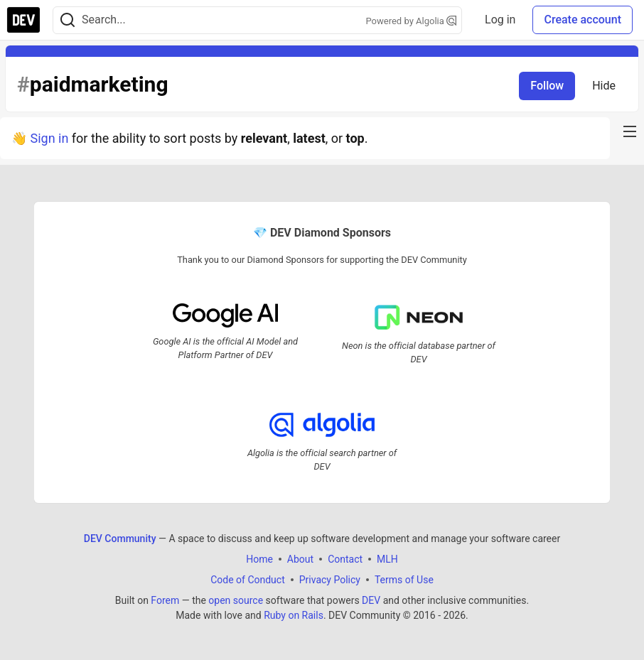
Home (259, 559)
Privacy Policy (330, 580)
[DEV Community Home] (23, 20)
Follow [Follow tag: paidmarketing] (547, 86)
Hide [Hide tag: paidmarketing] (604, 86)
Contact (345, 559)
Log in (500, 20)
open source (236, 600)
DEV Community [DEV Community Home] (120, 539)
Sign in (49, 138)
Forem (165, 600)
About (300, 559)
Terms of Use (404, 580)
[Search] (68, 20)
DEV (371, 600)
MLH (387, 559)
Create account (583, 20)
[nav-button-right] (630, 131)
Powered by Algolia (412, 21)
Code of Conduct (248, 580)
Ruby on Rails (294, 615)
